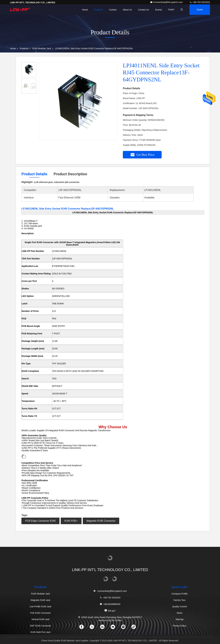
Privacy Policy (180, 626)
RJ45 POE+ (71, 521)
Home (84, 10)
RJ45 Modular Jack (42, 48)
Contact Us (142, 10)
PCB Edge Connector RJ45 (40, 521)
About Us (126, 10)
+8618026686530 (110, 604)
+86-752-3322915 (200, 2)
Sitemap (180, 619)
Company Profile (179, 594)
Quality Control (180, 607)
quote (200, 10)
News (180, 613)
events (158, 10)
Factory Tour (179, 600)
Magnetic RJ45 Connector (101, 521)
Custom (112, 10)
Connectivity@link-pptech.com (167, 2)
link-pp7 (110, 610)
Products (97, 10)
